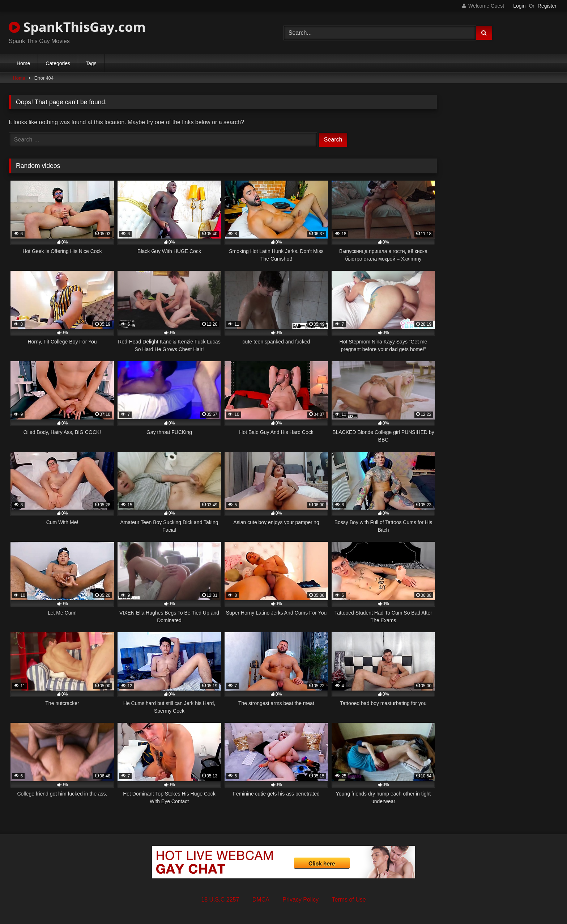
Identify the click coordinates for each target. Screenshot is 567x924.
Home (23, 63)
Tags (91, 63)
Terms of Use (349, 900)
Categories (58, 63)
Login (519, 6)
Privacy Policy (300, 900)
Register (547, 6)
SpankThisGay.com (77, 27)
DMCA (261, 900)
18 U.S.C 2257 (220, 900)
